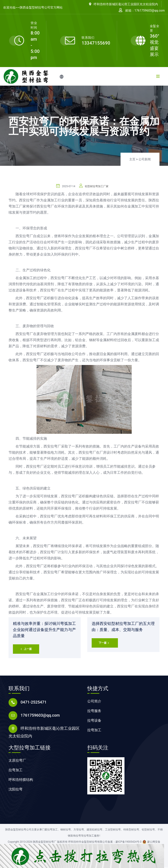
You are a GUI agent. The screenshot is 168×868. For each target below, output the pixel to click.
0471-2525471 (34, 703)
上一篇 (26, 649)
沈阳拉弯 (16, 790)
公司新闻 (145, 159)
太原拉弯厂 (17, 761)
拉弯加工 (94, 731)
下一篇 (104, 643)
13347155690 (96, 43)
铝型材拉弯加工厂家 (97, 186)
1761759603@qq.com (40, 716)
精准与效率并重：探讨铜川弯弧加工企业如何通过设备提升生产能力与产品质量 (44, 630)
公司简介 (94, 702)
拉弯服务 (94, 711)
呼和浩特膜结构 (21, 780)
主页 (132, 159)
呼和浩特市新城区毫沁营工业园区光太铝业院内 (123, 4)
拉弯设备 (94, 721)
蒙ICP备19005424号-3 (129, 842)
